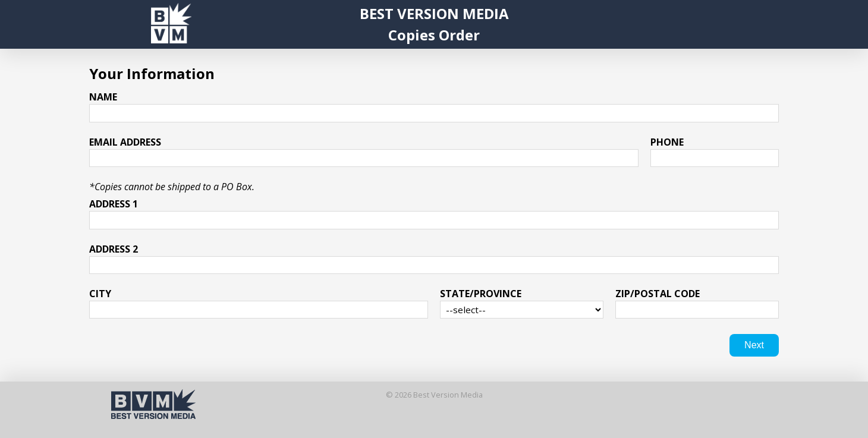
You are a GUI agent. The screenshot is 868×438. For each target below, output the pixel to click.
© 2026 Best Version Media (434, 395)
